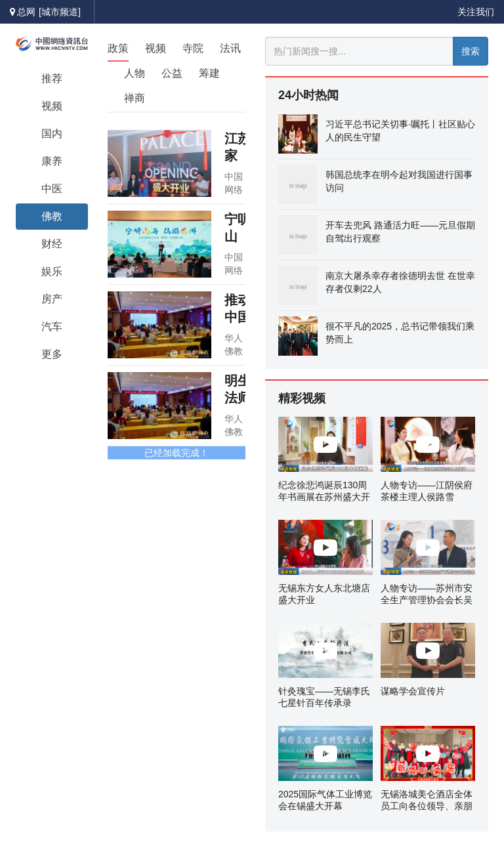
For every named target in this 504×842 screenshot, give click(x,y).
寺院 (193, 48)
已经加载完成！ (177, 453)
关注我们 (476, 12)
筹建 (209, 73)
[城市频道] (60, 12)
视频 (156, 48)
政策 (118, 48)
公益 (172, 73)
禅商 (135, 98)
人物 (135, 73)
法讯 (230, 48)
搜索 (471, 51)
